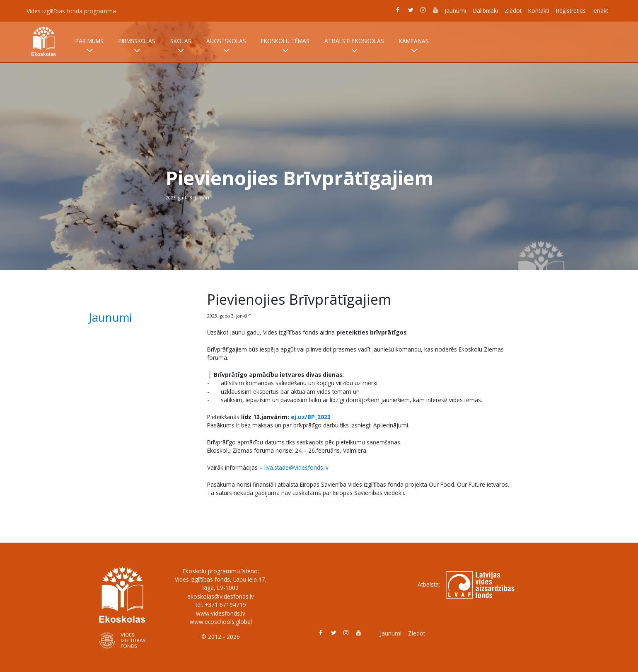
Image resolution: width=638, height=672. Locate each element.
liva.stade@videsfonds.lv (296, 467)
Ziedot (513, 11)
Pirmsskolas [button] (137, 46)
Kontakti (539, 11)
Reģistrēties (571, 11)
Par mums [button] (89, 46)
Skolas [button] (181, 46)
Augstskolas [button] (226, 46)
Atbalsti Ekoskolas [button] (354, 46)
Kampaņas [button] (414, 46)
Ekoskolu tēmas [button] (285, 46)
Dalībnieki (485, 11)
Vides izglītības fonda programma (71, 11)
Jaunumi (455, 11)
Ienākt (600, 11)
